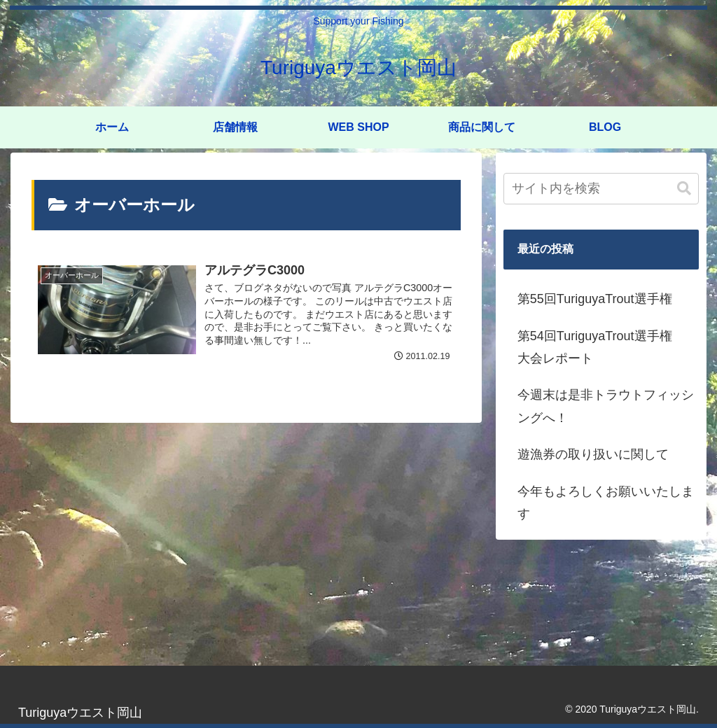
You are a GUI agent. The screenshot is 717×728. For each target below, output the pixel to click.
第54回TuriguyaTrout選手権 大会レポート (601, 347)
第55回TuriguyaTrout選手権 (595, 299)
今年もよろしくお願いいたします (606, 503)
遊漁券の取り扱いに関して (593, 454)
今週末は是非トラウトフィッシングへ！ (606, 406)
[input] (601, 189)
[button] (684, 189)
